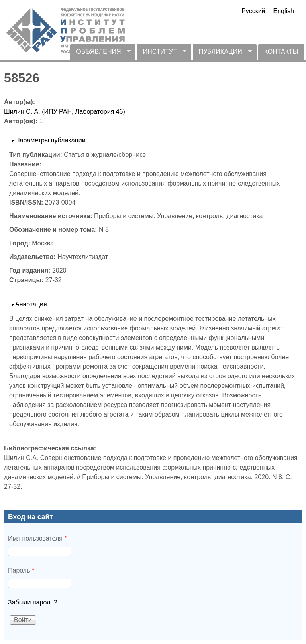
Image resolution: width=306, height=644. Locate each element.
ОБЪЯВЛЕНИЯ (100, 54)
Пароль (21, 570)
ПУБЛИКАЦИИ (222, 54)
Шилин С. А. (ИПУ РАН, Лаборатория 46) (65, 112)
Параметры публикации (50, 140)
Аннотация (31, 304)
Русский (253, 11)
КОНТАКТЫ (281, 52)
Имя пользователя (37, 538)
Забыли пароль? (33, 602)
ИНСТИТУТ (162, 54)
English (284, 11)
